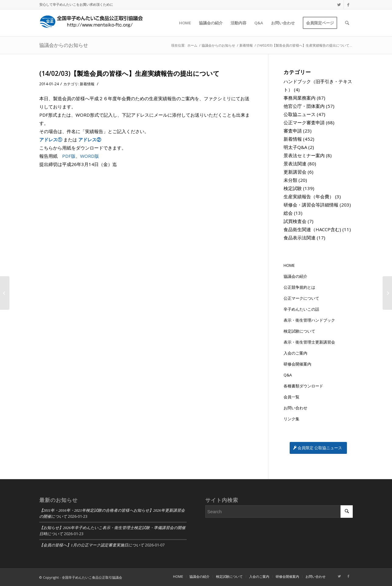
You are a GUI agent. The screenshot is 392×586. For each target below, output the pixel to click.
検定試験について (299, 331)
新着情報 (87, 84)
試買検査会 (295, 221)
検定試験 (293, 188)
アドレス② (90, 139)
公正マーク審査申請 (304, 122)
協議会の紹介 (295, 276)
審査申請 (293, 131)
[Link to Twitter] (339, 5)
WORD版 (90, 156)
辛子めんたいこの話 (301, 309)
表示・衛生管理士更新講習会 (309, 342)
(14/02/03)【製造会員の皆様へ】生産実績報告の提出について (129, 73)
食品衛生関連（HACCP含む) (312, 229)
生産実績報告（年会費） (309, 196)
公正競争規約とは (299, 287)
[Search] (347, 23)
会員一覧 (291, 397)
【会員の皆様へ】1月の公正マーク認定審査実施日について (92, 545)
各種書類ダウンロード (303, 386)
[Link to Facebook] (348, 5)
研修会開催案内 (297, 364)
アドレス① (51, 139)
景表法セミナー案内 (304, 155)
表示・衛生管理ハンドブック (309, 320)
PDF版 (69, 156)
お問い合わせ (295, 408)
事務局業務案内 (300, 98)
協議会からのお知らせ (64, 45)
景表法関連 (295, 164)
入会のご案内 (295, 353)
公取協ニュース (300, 114)
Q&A (288, 375)
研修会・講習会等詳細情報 (311, 205)
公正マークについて (301, 298)
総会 (288, 213)
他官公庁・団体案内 (304, 106)
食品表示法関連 (300, 238)
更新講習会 (295, 172)
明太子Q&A (295, 147)
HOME (289, 265)
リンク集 (291, 419)
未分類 (290, 180)
